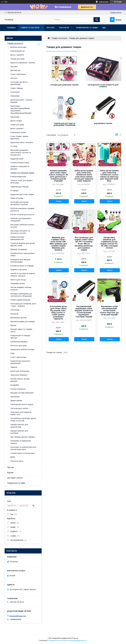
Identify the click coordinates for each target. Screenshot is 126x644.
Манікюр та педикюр (19, 249)
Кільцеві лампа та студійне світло (21, 330)
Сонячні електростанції (20, 163)
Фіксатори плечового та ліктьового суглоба (20, 232)
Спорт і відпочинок (18, 74)
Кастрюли (14, 314)
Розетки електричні (18, 389)
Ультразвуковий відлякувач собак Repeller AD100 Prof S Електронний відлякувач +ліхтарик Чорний (84, 312)
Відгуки (10, 473)
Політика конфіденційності (77, 641)
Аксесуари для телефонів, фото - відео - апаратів (23, 305)
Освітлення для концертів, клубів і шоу (21, 413)
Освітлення (15, 92)
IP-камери (14, 191)
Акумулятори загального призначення (20, 362)
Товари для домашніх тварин (22, 173)
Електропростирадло (19, 342)
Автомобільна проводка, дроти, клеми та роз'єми (23, 419)
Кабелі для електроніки (20, 371)
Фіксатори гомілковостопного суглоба (22, 226)
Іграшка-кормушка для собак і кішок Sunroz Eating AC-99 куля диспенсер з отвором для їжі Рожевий (58, 176)
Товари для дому (17, 59)
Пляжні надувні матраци (20, 300)
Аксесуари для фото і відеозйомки (19, 83)
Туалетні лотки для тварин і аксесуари (22, 182)
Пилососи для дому (19, 345)
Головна (11, 28)
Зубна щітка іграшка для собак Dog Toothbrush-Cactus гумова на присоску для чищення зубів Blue (109, 176)
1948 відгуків (104, 2)
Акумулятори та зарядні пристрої (20, 337)
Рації (12, 353)
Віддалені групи (17, 159)
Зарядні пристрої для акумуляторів (19, 426)
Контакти (64, 28)
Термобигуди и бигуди (19, 187)
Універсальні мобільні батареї (23, 349)
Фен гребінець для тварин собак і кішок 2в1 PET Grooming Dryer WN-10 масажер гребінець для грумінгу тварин (84, 244)
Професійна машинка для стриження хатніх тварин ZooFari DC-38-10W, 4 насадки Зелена (109, 243)
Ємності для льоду (18, 280)
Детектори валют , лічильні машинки (21, 101)
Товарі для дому (17, 125)
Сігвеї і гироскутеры (18, 357)
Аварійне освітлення (19, 270)
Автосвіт (14, 78)
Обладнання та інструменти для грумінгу (103, 86)
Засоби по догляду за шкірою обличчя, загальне (23, 275)
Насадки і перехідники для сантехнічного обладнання (21, 295)
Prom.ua (75, 638)
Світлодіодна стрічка (19, 408)
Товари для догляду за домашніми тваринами (64, 124)
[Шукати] (97, 20)
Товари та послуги (30, 28)
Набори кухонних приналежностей (17, 238)
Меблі (13, 457)
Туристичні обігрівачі (19, 375)
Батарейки (15, 385)
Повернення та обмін (87, 28)
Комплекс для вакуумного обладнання (21, 220)
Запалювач (15, 397)
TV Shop (14, 146)
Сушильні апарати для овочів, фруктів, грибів (23, 244)
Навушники (15, 96)
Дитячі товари (16, 121)
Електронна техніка (18, 132)
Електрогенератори (18, 177)
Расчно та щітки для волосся (22, 215)
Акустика (14, 67)
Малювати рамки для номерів (22, 321)
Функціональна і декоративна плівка (22, 254)
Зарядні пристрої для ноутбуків (19, 432)
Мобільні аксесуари (18, 47)
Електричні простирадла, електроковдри (21, 261)
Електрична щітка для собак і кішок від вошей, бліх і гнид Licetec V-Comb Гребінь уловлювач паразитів (58, 313)
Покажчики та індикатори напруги (21, 442)
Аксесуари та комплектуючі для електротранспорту (23, 448)
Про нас (51, 28)
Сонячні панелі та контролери (22, 453)
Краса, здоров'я (17, 128)
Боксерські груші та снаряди (22, 266)
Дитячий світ (15, 70)
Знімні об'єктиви (17, 198)
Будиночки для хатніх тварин (22, 194)
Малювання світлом (18, 318)
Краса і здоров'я (17, 55)
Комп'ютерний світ (18, 51)
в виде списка (120, 135)
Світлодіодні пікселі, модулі (22, 404)
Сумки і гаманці (17, 88)
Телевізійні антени (18, 284)
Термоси (14, 367)
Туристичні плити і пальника (22, 142)
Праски (13, 325)
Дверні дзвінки (16, 400)
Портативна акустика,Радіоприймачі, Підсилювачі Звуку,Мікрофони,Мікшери (21, 110)
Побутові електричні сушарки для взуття (22, 210)
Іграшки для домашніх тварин (64, 85)
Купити (59, 201)
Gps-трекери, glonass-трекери (22, 437)
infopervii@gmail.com (18, 616)
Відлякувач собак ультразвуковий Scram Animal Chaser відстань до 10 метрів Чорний (109, 311)
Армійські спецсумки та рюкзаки (20, 168)
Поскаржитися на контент (57, 641)
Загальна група (17, 461)
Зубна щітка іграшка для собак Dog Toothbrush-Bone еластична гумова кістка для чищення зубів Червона (84, 176)
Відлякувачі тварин (103, 124)
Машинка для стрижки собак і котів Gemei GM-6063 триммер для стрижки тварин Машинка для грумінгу (58, 244)
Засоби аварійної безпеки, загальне (21, 289)
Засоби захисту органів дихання (20, 380)
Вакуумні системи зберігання (22, 393)
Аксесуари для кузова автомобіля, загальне (19, 203)
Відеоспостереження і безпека (23, 63)
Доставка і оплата (15, 478)
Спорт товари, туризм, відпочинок (19, 137)
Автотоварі (15, 310)
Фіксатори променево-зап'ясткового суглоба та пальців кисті (21, 152)
